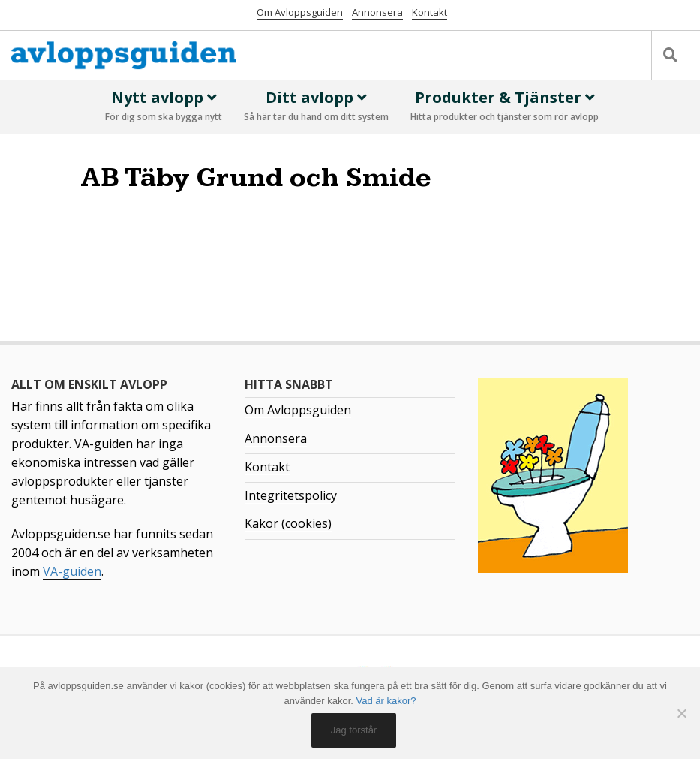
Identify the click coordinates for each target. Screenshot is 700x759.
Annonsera (377, 12)
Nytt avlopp (164, 107)
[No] (681, 713)
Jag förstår (354, 730)
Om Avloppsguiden (300, 12)
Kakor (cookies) (288, 523)
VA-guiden (72, 571)
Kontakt (430, 12)
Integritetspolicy (291, 495)
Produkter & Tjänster (505, 107)
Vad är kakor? (386, 701)
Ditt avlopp (316, 107)
